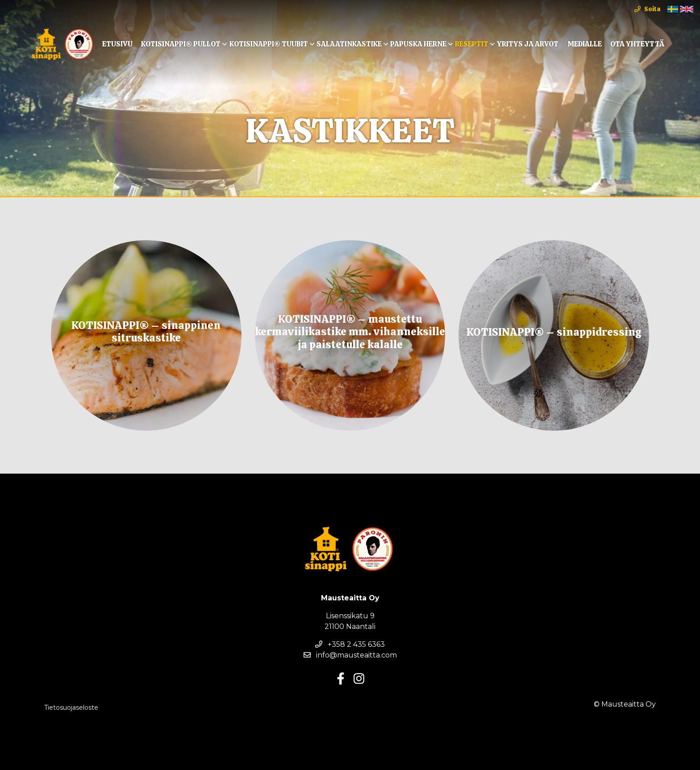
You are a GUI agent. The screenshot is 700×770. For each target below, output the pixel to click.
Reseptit (472, 44)
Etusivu (117, 44)
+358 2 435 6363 (350, 644)
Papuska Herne (418, 44)
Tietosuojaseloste (71, 708)
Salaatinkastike (349, 44)
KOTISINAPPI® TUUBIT (269, 44)
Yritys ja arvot (528, 44)
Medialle (585, 44)
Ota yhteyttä (637, 44)
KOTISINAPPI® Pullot (181, 44)
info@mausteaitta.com (350, 655)
